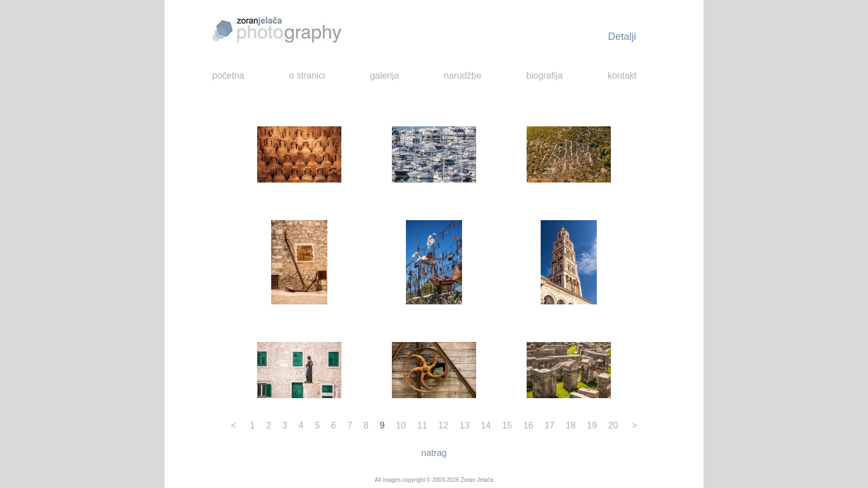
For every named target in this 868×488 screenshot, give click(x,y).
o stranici (307, 76)
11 (422, 425)
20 (613, 425)
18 (571, 425)
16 (528, 425)
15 (507, 425)
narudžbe (463, 76)
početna (228, 76)
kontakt (622, 76)
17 (550, 425)
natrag (434, 453)
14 (486, 425)
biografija (544, 76)
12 (444, 425)
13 (465, 425)
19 (592, 425)
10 (401, 425)
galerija (385, 76)
